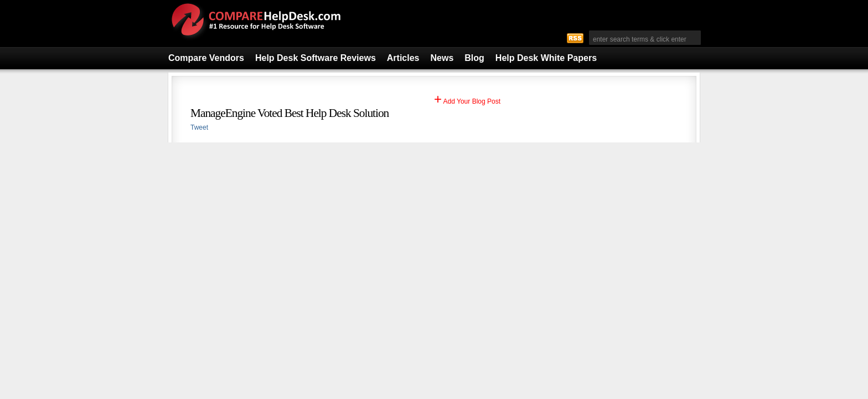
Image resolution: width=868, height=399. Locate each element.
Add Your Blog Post (467, 101)
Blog (474, 58)
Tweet (199, 127)
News (442, 58)
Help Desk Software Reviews (316, 58)
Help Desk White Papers (546, 58)
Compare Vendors (206, 58)
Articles (403, 58)
